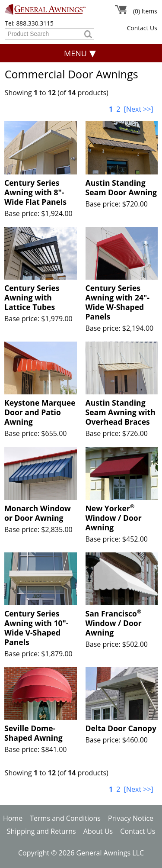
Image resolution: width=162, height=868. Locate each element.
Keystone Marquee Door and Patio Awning (40, 412)
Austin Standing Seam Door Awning (121, 187)
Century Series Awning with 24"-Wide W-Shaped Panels (118, 302)
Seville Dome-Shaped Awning (33, 733)
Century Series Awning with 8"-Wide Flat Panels (35, 192)
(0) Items (145, 11)
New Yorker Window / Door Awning (114, 518)
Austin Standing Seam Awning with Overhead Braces (121, 412)
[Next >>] (139, 109)
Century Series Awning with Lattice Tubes (32, 297)
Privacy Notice (131, 818)
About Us (98, 831)
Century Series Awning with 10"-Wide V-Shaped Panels (37, 628)
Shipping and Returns (41, 831)
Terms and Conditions (65, 818)
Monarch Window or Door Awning (38, 513)
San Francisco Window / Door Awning (114, 623)
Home (13, 818)
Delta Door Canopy (121, 728)
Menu (75, 53)
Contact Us (142, 28)
